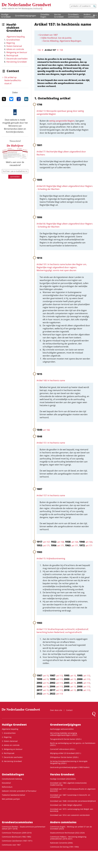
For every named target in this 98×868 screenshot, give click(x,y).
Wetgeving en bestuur (17, 52)
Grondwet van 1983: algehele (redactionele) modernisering (68, 784)
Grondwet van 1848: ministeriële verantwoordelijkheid (73, 801)
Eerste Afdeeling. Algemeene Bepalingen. (62, 41)
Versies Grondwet (59, 16)
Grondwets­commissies (74, 16)
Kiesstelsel (6, 783)
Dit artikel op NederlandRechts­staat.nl (13, 80)
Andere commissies (89, 16)
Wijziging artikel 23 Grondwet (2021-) (66, 753)
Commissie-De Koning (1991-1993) (64, 847)
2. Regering (7, 737)
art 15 (46, 676)
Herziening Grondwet (17, 62)
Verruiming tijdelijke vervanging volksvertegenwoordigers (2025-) (64, 734)
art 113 (60, 676)
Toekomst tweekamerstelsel (13, 795)
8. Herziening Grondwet (12, 761)
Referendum (7, 787)
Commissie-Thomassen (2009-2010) (17, 833)
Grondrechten (13, 40)
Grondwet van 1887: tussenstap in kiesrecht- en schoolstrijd (70, 796)
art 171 (46, 546)
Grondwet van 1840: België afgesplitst (66, 805)
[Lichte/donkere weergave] (95, 15)
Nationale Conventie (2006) (61, 843)
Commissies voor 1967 (11, 845)
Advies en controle (15, 49)
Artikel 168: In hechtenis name (51, 380)
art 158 (61, 542)
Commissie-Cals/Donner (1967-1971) (17, 841)
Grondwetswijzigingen (26, 16)
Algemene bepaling (16, 37)
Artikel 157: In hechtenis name (51, 495)
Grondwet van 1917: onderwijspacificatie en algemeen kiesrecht (73, 790)
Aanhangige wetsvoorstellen (62, 729)
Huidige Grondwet (6, 16)
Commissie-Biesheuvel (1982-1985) (16, 837)
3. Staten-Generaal (10, 741)
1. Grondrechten (9, 733)
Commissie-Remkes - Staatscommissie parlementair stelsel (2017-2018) (24, 828)
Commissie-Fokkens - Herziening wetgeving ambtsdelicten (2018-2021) (68, 838)
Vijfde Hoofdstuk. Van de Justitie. (57, 38)
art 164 (75, 542)
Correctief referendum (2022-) (63, 749)
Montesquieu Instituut (31, 8)
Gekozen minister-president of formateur (19, 791)
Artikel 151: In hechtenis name (51, 443)
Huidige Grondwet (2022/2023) (63, 779)
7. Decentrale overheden (12, 757)
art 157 (46, 542)
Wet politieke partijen (11, 799)
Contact (69, 710)
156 (39, 50)
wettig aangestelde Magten (62, 121)
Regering (11, 43)
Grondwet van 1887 (48, 35)
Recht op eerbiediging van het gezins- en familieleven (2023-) (73, 744)
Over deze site (56, 710)
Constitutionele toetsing (12, 779)
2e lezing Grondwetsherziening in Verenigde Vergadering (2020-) (69, 762)
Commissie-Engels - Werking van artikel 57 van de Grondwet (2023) (71, 828)
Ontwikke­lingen (45, 16)
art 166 (46, 430)
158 (61, 50)
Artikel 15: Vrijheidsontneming (51, 558)
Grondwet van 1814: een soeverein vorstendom (70, 815)
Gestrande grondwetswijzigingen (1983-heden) (70, 767)
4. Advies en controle (11, 745)
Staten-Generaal (14, 46)
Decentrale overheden (17, 59)
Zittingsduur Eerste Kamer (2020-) (64, 757)
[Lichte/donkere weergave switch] (95, 15)
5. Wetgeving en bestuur (12, 749)
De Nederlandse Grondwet (26, 5)
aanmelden (15, 177)
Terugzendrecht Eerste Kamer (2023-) (66, 739)
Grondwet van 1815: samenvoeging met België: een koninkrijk (72, 810)
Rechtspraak (12, 55)
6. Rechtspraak (8, 753)
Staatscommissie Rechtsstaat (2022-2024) (67, 833)
